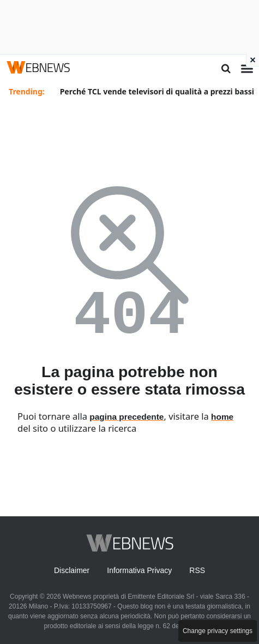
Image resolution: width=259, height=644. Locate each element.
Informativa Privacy (139, 570)
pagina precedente (127, 417)
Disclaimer (72, 570)
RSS (197, 570)
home (222, 417)
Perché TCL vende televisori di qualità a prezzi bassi (157, 91)
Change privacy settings (218, 631)
